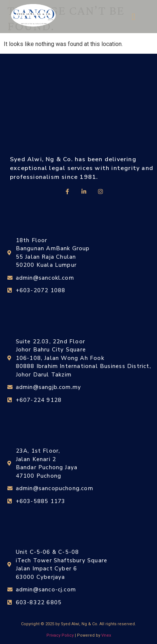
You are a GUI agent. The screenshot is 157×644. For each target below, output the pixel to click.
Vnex (106, 635)
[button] (133, 17)
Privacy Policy (60, 635)
